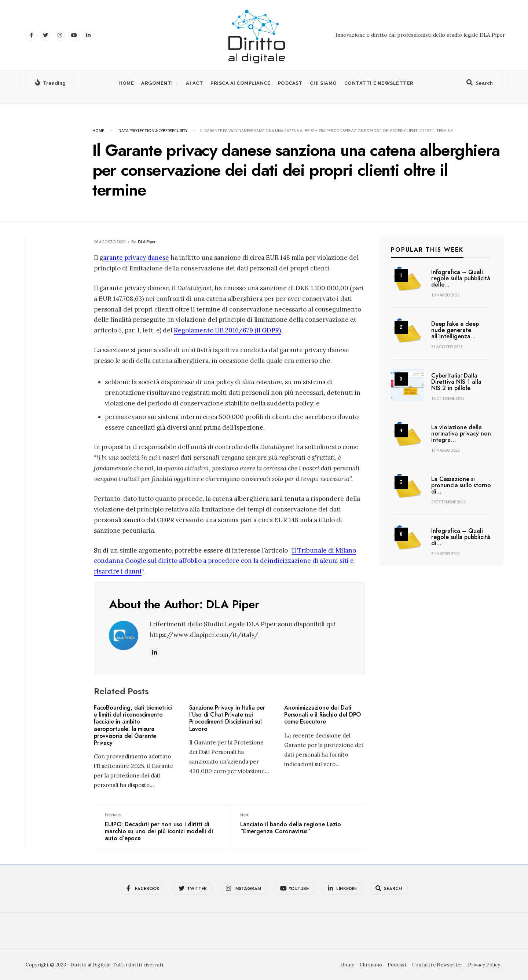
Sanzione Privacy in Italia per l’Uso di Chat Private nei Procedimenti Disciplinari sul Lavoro (227, 718)
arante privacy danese (136, 258)
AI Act (195, 83)
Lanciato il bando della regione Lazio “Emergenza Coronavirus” (297, 824)
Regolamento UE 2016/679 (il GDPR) (227, 330)
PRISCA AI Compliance (240, 83)
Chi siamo (323, 83)
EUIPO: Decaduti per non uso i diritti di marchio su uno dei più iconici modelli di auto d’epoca (161, 827)
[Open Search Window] (480, 84)
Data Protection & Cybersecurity (153, 130)
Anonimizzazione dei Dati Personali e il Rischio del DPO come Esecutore (322, 715)
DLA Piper (147, 242)
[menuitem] (160, 83)
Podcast (290, 83)
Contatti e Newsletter (379, 83)
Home (126, 83)
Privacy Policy (484, 965)
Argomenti (157, 83)
